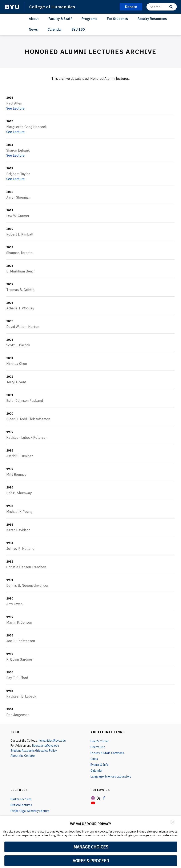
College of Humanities (52, 7)
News (33, 29)
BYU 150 (78, 29)
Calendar (55, 29)
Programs (89, 19)
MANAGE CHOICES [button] (91, 847)
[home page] (12, 7)
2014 (10, 145)
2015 (10, 121)
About (34, 19)
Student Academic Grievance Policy (34, 751)
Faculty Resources (152, 19)
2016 (10, 98)
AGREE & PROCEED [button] (91, 861)
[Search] (162, 7)
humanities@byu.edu (52, 741)
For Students (117, 19)
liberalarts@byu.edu (46, 746)
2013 (10, 168)
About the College (23, 756)
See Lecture (15, 108)
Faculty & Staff (60, 19)
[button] (173, 822)
